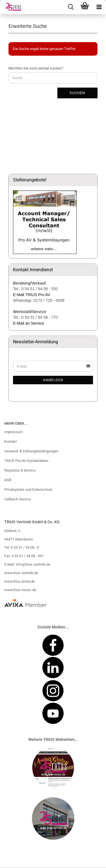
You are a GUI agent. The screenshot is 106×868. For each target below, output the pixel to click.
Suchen (77, 93)
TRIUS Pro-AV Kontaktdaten (26, 461)
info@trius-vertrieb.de (33, 564)
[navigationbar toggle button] (99, 7)
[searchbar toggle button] (71, 7)
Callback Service (18, 499)
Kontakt (10, 441)
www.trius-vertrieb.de (21, 573)
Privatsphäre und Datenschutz (28, 490)
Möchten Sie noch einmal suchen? (36, 68)
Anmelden (53, 380)
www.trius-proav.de (20, 581)
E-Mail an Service (29, 323)
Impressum (13, 432)
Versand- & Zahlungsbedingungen (31, 451)
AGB (8, 480)
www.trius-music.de (20, 590)
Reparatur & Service (20, 470)
